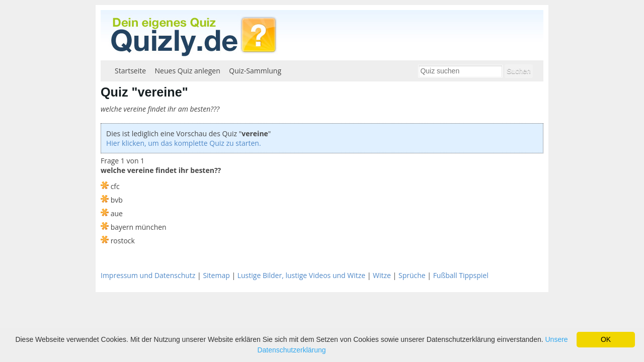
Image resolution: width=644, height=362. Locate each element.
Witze (382, 275)
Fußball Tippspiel (461, 275)
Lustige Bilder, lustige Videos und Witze (301, 275)
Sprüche (412, 275)
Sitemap (216, 275)
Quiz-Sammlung (255, 71)
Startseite (130, 71)
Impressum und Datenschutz (148, 275)
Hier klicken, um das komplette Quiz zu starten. (184, 143)
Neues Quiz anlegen (188, 71)
